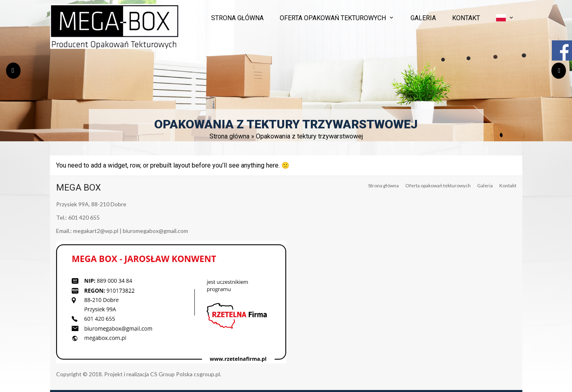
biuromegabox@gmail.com (155, 231)
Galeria (423, 18)
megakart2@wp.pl (96, 231)
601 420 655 (84, 217)
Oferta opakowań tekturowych (333, 18)
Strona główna (237, 18)
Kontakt (466, 18)
